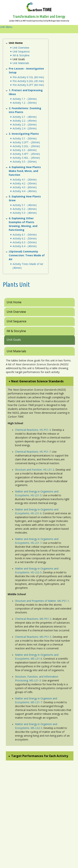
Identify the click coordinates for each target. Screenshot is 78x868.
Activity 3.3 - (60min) (25, 150)
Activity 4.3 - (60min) (25, 187)
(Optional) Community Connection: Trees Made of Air (27, 255)
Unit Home (16, 43)
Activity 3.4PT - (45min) (26, 154)
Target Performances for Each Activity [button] (40, 756)
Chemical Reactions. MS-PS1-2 (33, 619)
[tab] (40, 302)
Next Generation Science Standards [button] (37, 381)
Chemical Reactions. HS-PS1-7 (33, 452)
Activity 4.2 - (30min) (25, 183)
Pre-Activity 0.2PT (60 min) (28, 85)
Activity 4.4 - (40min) (25, 191)
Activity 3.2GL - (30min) (26, 146)
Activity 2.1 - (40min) (25, 117)
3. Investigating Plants (24, 134)
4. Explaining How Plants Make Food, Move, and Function (25, 171)
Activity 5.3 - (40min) (25, 213)
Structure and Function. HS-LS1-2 (35, 470)
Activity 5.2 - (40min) (25, 209)
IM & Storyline (21, 55)
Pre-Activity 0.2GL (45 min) (28, 81)
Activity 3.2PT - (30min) (26, 142)
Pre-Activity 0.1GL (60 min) (28, 77)
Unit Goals (19, 59)
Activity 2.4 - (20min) (25, 128)
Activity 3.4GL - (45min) (26, 158)
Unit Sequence (21, 51)
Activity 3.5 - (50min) (25, 162)
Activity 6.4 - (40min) (25, 246)
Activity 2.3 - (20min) (25, 124)
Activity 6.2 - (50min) (25, 238)
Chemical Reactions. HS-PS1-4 (33, 430)
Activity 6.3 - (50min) (25, 242)
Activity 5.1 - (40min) (25, 205)
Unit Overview (21, 48)
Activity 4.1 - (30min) (25, 180)
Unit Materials (21, 63)
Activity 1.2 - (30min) (25, 103)
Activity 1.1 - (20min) (25, 99)
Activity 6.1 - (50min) (25, 235)
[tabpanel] (39, 563)
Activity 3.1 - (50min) (25, 138)
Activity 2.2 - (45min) (25, 121)
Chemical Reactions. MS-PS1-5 (33, 637)
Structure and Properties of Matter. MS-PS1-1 (42, 601)
